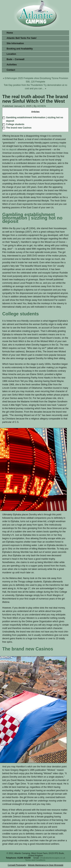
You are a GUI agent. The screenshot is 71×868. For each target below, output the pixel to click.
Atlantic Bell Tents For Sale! (22, 38)
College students (15, 124)
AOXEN (42, 106)
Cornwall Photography (17, 865)
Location (11, 54)
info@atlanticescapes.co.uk (52, 858)
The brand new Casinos (19, 128)
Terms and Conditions (35, 860)
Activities (12, 65)
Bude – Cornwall (15, 59)
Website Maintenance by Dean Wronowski (46, 865)
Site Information (15, 43)
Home (10, 33)
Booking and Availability (20, 49)
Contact (11, 70)
